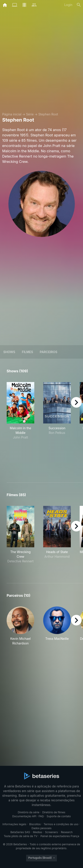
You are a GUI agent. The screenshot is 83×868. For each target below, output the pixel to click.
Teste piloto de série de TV (21, 836)
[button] (20, 626)
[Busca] (79, 5)
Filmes (28, 352)
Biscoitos (35, 824)
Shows (9, 352)
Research (67, 832)
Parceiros (48, 352)
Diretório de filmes (54, 812)
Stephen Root (48, 114)
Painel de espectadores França (60, 836)
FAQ (41, 816)
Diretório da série (28, 812)
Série (30, 114)
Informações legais (14, 824)
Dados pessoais (42, 828)
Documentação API (24, 816)
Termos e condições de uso (61, 824)
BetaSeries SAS (20, 832)
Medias (38, 832)
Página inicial (12, 114)
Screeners (52, 832)
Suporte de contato (59, 816)
